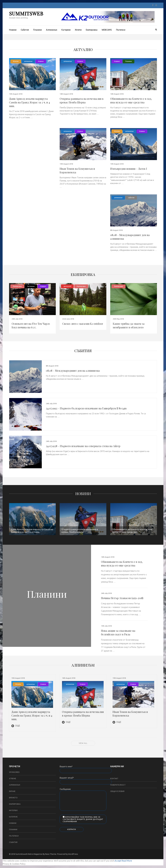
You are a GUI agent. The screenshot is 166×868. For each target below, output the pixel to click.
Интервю (13, 810)
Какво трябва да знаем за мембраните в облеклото (129, 325)
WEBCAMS (107, 30)
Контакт (114, 779)
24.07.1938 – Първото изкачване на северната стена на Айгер (83, 446)
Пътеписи (121, 30)
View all (83, 743)
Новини (13, 30)
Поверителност (118, 785)
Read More (127, 861)
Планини (37, 30)
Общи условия (117, 791)
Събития (25, 30)
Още (16, 726)
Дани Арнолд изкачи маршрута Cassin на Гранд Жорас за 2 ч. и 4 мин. (29, 102)
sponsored (67, 286)
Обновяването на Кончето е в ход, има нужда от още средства (131, 100)
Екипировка (92, 30)
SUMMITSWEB (26, 13)
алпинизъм (28, 61)
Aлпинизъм (52, 30)
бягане (12, 791)
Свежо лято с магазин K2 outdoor (83, 324)
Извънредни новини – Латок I (129, 169)
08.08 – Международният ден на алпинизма (73, 371)
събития (131, 198)
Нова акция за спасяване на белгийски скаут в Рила (118, 632)
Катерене (66, 30)
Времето (13, 798)
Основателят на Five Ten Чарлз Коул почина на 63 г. (31, 325)
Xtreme (78, 30)
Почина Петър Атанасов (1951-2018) (122, 598)
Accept (118, 861)
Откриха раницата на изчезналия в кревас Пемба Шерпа (82, 100)
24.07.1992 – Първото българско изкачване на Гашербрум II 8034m (86, 408)
